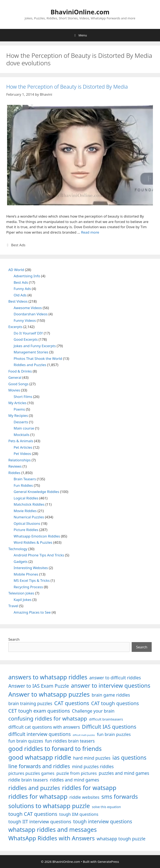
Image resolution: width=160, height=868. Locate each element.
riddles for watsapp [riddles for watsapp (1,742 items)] (89, 788)
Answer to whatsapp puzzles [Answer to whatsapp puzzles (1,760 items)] (49, 694)
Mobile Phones (26, 574)
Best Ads (18, 245)
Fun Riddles (23, 485)
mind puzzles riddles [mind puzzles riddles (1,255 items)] (93, 766)
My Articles (17, 403)
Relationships (19, 460)
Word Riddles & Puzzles (33, 542)
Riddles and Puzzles (30, 365)
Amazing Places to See (32, 612)
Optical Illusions (27, 523)
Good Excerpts (26, 339)
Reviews (15, 466)
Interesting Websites (31, 568)
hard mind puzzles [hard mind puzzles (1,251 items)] (92, 758)
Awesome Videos (28, 308)
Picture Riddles (26, 530)
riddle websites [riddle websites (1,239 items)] (84, 797)
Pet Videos (22, 454)
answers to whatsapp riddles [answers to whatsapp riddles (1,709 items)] (48, 677)
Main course (24, 428)
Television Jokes (21, 593)
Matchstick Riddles (29, 504)
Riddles (14, 473)
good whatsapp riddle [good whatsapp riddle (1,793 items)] (40, 757)
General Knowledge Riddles (36, 492)
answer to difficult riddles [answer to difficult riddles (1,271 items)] (115, 678)
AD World (16, 270)
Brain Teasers (25, 479)
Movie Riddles (25, 511)
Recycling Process (28, 587)
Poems (19, 409)
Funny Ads (22, 289)
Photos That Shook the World (38, 358)
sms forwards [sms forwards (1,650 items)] (119, 796)
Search (14, 639)
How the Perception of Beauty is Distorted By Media (67, 87)
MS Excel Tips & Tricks (32, 580)
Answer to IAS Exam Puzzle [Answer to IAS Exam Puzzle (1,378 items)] (39, 686)
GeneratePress (108, 862)
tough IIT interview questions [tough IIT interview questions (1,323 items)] (40, 822)
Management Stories (31, 352)
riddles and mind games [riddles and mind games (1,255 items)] (74, 780)
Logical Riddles (26, 498)
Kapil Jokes (23, 600)
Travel (13, 606)
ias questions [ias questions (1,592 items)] (129, 758)
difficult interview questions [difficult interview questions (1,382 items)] (40, 734)
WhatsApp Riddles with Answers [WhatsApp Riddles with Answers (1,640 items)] (52, 838)
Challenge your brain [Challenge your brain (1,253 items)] (93, 711)
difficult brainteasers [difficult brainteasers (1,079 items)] (106, 719)
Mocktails (22, 435)
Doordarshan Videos (31, 314)
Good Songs (18, 384)
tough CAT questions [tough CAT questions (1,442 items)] (33, 814)
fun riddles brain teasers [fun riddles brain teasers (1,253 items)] (70, 741)
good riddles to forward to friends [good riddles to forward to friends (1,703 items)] (55, 749)
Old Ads (20, 295)
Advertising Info (27, 276)
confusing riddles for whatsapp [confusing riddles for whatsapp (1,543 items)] (48, 718)
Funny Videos (25, 320)
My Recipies (18, 415)
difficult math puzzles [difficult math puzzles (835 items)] (84, 735)
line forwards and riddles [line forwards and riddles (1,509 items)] (39, 766)
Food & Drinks (20, 371)
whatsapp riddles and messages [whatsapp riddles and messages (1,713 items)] (52, 830)
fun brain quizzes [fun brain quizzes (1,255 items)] (26, 741)
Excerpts (15, 327)
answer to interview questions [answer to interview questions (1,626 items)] (111, 685)
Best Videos (18, 301)
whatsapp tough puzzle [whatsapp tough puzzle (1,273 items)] (121, 839)
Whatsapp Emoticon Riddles (37, 536)
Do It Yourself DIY (28, 333)
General (15, 377)
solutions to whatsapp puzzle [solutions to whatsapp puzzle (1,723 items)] (49, 806)
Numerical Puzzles (29, 517)
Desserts (21, 422)
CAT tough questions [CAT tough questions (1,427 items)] (115, 703)
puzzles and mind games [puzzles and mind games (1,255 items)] (124, 773)
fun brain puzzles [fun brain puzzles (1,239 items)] (114, 734)
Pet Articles (23, 447)
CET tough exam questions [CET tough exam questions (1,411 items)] (39, 711)
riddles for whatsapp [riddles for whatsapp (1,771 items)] (38, 796)
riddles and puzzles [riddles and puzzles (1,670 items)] (34, 788)
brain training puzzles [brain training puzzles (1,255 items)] (30, 703)
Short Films (23, 397)
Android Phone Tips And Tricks (39, 555)
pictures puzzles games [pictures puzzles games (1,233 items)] (31, 773)
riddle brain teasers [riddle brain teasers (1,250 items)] (28, 780)
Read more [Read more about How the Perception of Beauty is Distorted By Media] (90, 232)
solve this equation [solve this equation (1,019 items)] (106, 807)
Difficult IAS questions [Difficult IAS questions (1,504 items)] (109, 727)
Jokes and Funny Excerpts (35, 346)
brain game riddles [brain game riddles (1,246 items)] (111, 695)
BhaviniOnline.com (80, 12)
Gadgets (21, 562)
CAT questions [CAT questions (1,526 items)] (72, 703)
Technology (18, 549)
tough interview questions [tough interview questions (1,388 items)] (103, 821)
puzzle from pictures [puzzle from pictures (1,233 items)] (77, 773)
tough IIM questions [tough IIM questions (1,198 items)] (79, 814)
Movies (14, 390)
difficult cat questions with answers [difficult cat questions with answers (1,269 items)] (44, 727)
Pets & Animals (21, 441)
